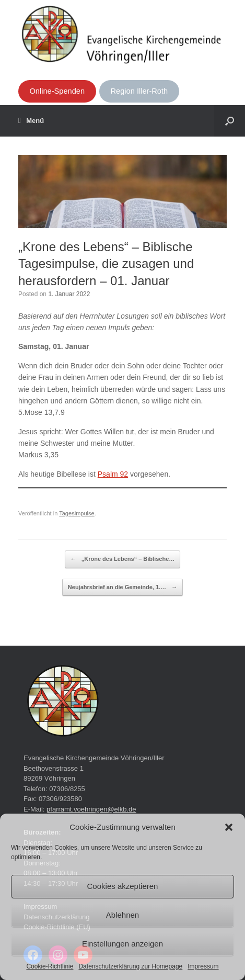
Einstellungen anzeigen (122, 944)
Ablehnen (122, 915)
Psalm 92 (113, 474)
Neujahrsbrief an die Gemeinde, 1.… (122, 588)
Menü (31, 121)
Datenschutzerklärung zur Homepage (130, 966)
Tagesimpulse (77, 513)
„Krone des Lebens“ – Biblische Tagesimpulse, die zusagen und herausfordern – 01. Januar (106, 264)
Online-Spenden (57, 91)
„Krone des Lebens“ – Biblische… (123, 559)
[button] (229, 827)
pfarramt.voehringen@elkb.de (91, 809)
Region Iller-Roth (139, 91)
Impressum (203, 966)
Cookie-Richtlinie (50, 966)
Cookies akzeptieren (123, 886)
